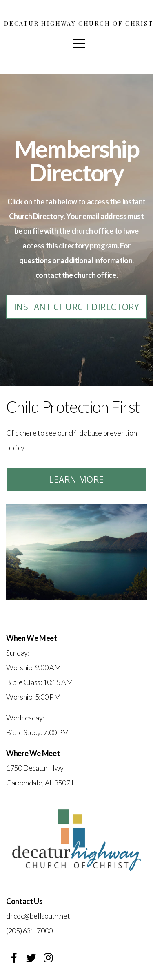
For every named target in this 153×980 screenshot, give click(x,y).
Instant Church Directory (76, 307)
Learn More (76, 479)
